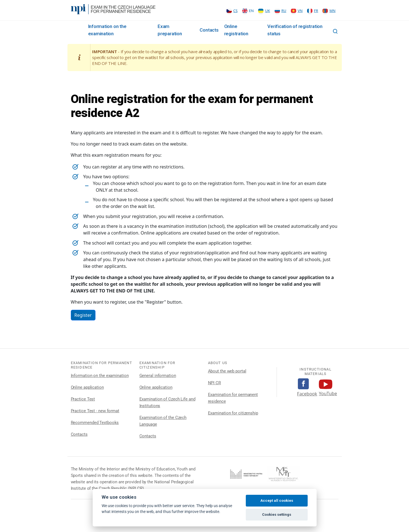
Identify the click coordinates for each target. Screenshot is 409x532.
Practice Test (83, 399)
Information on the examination (100, 376)
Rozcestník (78, 30)
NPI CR (214, 383)
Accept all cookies (277, 501)
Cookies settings (277, 515)
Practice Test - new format (95, 411)
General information (158, 376)
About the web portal (227, 371)
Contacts (209, 30)
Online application (87, 387)
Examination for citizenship (233, 413)
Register (83, 315)
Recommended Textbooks (95, 423)
